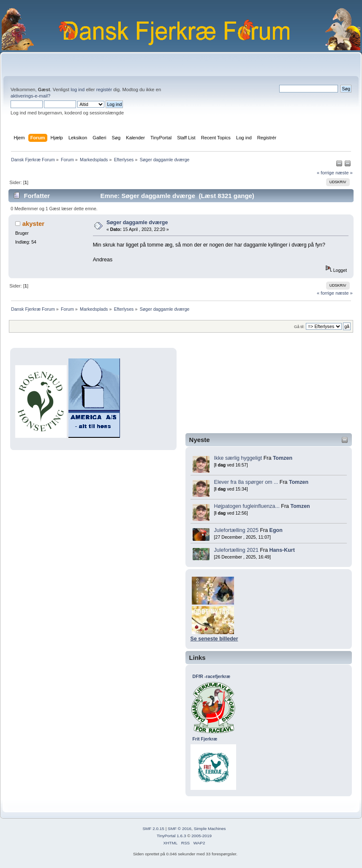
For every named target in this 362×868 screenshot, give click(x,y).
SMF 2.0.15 (153, 829)
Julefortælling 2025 (236, 530)
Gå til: (299, 327)
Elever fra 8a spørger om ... (246, 482)
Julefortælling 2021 (236, 550)
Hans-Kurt (282, 550)
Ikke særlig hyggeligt (238, 458)
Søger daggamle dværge (137, 222)
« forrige (325, 173)
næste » (344, 173)
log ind (78, 90)
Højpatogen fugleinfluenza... (247, 506)
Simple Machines (210, 829)
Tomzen (283, 458)
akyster (33, 224)
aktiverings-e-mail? (30, 96)
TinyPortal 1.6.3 (171, 836)
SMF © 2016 (180, 829)
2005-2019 (201, 836)
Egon (276, 530)
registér (104, 90)
